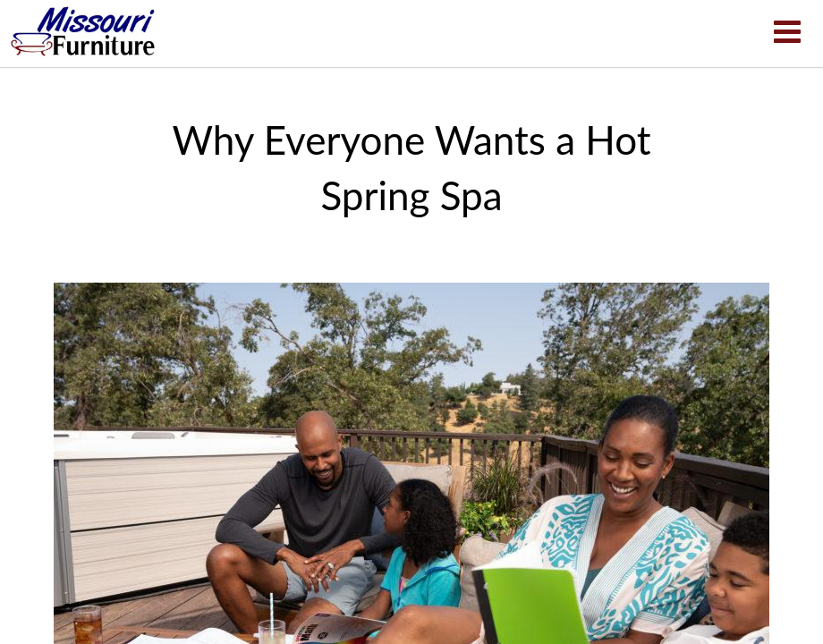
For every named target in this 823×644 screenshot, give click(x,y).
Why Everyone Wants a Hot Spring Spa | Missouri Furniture (83, 31)
